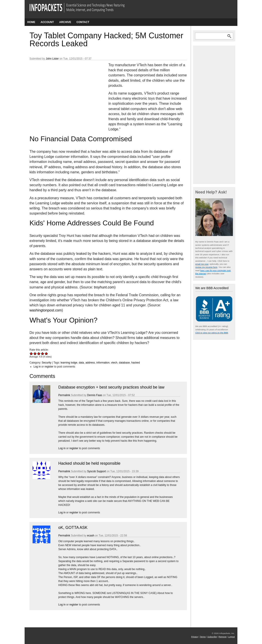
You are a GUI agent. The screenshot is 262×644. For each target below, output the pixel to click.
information (103, 363)
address (90, 363)
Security (46, 363)
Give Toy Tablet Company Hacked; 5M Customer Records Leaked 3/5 (39, 353)
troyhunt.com (104, 287)
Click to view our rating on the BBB (212, 333)
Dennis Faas (95, 395)
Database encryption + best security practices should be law (111, 387)
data (81, 363)
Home (31, 22)
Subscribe (212, 637)
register (49, 367)
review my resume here (206, 267)
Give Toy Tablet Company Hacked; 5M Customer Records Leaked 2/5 (35, 353)
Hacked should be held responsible (89, 463)
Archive (65, 22)
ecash (91, 536)
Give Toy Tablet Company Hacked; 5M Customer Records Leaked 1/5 (31, 353)
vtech (114, 363)
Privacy (195, 637)
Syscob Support (97, 471)
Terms (203, 637)
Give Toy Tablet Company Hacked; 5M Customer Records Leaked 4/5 (43, 353)
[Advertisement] (63, 92)
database (124, 363)
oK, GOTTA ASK (73, 528)
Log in (37, 367)
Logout (232, 637)
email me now (202, 264)
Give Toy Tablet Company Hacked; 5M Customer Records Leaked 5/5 (46, 353)
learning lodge (69, 363)
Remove (223, 637)
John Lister (52, 59)
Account (47, 22)
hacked (136, 363)
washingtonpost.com (46, 310)
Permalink (64, 395)
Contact (83, 22)
